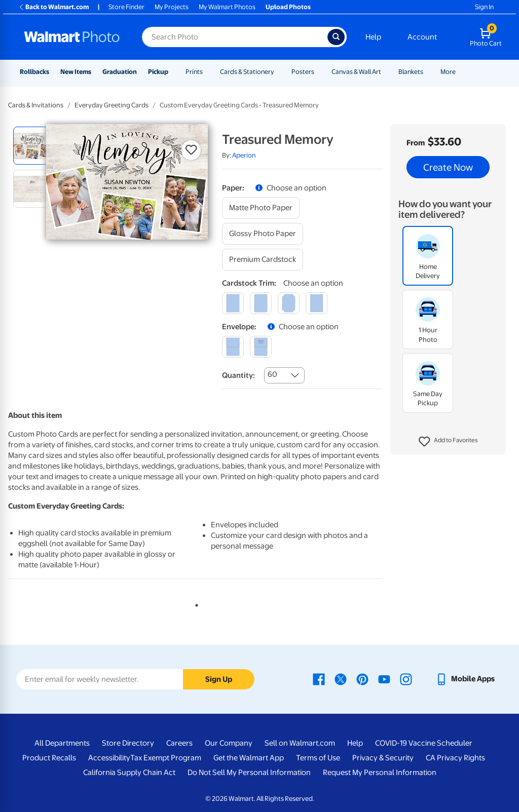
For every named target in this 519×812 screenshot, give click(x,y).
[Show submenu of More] (460, 72)
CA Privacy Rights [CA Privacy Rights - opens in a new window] (455, 758)
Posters (303, 72)
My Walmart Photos (227, 7)
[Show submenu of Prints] (207, 72)
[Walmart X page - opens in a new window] (341, 679)
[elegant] (289, 303)
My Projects (172, 7)
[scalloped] (317, 303)
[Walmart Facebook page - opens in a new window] (319, 679)
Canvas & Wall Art (356, 72)
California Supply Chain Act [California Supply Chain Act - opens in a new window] (129, 772)
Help (373, 37)
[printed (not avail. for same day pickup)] (261, 347)
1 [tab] (195, 603)
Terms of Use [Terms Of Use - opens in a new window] (318, 758)
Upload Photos (288, 7)
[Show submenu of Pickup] (173, 72)
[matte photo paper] (261, 208)
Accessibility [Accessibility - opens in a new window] (109, 758)
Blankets (411, 72)
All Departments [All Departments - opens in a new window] (62, 743)
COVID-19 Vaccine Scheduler (424, 743)
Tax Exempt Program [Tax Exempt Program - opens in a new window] (166, 758)
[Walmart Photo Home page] (72, 37)
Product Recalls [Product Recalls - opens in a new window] (49, 758)
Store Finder (126, 7)
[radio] (32, 146)
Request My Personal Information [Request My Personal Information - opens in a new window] (380, 772)
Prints (194, 72)
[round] (261, 303)
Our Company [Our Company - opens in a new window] (229, 743)
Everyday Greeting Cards (112, 105)
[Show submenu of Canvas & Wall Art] (386, 72)
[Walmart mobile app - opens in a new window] (465, 679)
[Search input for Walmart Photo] (235, 37)
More (448, 72)
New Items (76, 72)
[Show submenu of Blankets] (428, 72)
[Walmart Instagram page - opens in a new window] (406, 679)
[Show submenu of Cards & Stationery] (279, 72)
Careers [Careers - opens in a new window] (179, 743)
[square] (233, 303)
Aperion (244, 155)
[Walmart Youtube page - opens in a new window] (384, 679)
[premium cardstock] (263, 260)
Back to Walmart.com (53, 7)
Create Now (448, 167)
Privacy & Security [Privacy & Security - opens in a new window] (383, 758)
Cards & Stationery (247, 72)
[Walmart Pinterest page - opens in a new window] (362, 679)
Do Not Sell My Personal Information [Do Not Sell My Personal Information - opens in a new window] (249, 772)
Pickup (158, 72)
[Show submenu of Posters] (319, 72)
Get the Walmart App (249, 758)
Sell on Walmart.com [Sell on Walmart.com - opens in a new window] (300, 743)
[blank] (233, 347)
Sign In (484, 7)
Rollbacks (34, 72)
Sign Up (219, 679)
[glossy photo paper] (263, 234)
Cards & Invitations (36, 105)
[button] (448, 442)
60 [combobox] (272, 374)
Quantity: (238, 375)
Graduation (120, 72)
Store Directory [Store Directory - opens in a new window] (128, 743)
